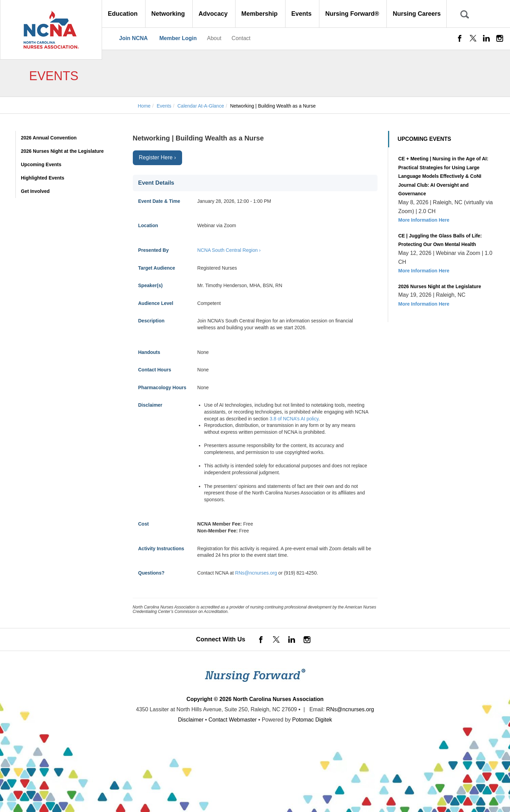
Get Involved (35, 191)
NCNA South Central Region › (229, 250)
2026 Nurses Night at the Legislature (62, 151)
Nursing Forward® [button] (353, 14)
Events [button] (302, 14)
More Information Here (424, 220)
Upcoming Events (41, 164)
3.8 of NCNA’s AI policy (294, 419)
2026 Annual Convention (49, 138)
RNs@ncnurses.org (256, 573)
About (214, 38)
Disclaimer (191, 720)
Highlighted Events (43, 178)
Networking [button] (169, 14)
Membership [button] (260, 14)
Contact (241, 38)
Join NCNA (133, 38)
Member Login (178, 38)
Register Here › (157, 157)
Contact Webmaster (233, 720)
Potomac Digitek (312, 720)
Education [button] (124, 14)
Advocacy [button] (214, 14)
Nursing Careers (417, 14)
